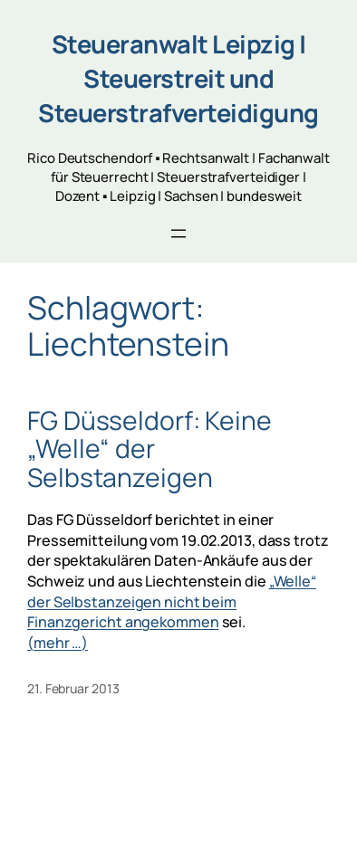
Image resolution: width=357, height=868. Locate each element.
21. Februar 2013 (73, 688)
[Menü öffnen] (178, 234)
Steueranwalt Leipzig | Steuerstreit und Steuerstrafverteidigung (178, 78)
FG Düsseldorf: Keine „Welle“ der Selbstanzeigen (150, 449)
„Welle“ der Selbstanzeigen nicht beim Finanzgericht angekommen (172, 601)
